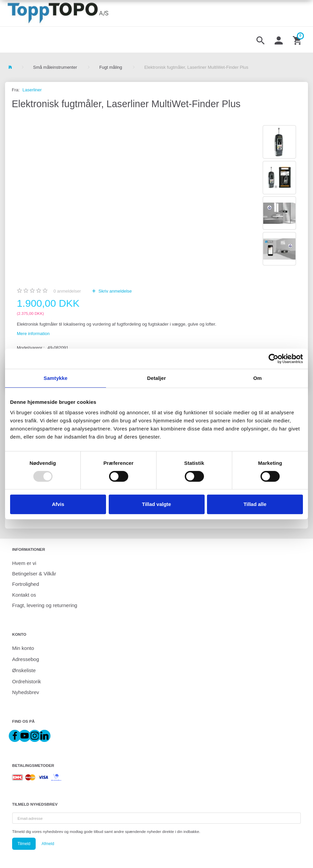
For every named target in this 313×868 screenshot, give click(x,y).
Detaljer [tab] (156, 378)
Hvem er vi (24, 563)
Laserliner (32, 90)
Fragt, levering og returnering (45, 605)
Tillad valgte (156, 504)
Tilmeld (24, 844)
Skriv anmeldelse (115, 291)
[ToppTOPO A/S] (58, 13)
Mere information (33, 334)
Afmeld (48, 844)
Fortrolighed (26, 584)
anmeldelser (67, 291)
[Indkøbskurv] (298, 40)
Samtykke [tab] (56, 378)
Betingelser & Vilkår (34, 574)
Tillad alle (255, 504)
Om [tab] (257, 378)
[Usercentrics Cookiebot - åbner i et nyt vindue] (273, 359)
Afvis (58, 504)
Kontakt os (24, 595)
